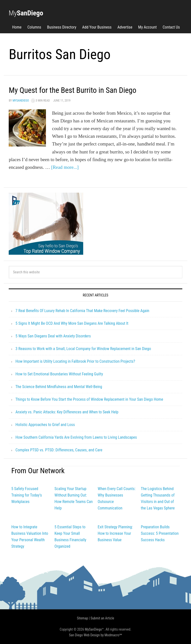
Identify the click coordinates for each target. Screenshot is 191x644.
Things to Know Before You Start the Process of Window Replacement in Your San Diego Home (89, 399)
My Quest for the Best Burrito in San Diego (83, 90)
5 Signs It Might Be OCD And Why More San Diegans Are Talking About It (72, 323)
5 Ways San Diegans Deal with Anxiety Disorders (53, 336)
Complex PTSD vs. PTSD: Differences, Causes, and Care (59, 450)
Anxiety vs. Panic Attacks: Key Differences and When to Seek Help (67, 412)
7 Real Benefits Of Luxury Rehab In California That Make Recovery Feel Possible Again (82, 311)
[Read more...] (65, 167)
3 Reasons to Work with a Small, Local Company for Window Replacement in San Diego (83, 349)
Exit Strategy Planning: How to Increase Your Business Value (115, 533)
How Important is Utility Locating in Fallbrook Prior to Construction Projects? (75, 361)
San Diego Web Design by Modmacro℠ (95, 635)
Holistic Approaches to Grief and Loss (45, 425)
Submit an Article (102, 618)
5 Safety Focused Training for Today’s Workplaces (26, 495)
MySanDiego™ (95, 629)
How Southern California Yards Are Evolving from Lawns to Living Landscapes (76, 437)
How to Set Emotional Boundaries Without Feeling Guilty (59, 374)
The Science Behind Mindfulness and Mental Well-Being (59, 387)
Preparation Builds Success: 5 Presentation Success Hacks (160, 533)
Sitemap (82, 618)
